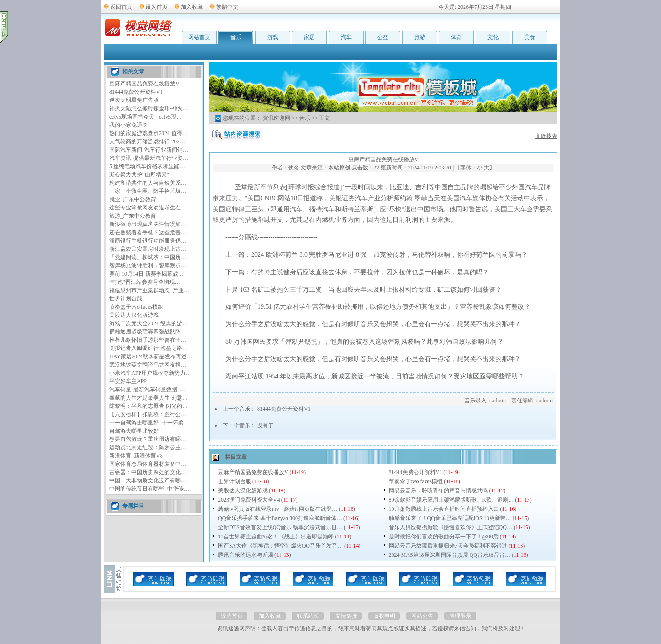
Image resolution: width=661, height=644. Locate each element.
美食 (530, 37)
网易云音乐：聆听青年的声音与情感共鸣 (438, 491)
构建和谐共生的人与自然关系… (148, 183)
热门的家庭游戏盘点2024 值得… (148, 133)
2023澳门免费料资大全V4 (249, 500)
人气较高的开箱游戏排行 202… (147, 141)
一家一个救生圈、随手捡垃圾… (148, 191)
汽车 (346, 37)
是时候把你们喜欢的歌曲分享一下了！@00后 (444, 537)
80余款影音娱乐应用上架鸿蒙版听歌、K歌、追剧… (451, 500)
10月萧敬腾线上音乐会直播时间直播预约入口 (444, 509)
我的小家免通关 (129, 125)
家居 (309, 37)
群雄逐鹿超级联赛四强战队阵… (148, 332)
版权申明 (384, 616)
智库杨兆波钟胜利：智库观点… (148, 266)
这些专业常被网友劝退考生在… (148, 208)
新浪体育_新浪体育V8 (136, 456)
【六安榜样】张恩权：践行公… (148, 414)
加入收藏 (192, 7)
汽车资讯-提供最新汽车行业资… (149, 158)
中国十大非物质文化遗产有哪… (148, 480)
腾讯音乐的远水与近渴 (246, 555)
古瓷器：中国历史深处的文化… (148, 472)
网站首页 (199, 37)
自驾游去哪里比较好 (134, 431)
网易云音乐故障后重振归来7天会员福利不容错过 (448, 546)
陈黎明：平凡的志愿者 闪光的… (148, 406)
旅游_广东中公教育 (133, 216)
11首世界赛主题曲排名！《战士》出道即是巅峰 (276, 537)
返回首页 (121, 7)
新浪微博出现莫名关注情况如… (148, 224)
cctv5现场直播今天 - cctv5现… (146, 117)
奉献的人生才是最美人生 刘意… (148, 398)
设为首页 (157, 7)
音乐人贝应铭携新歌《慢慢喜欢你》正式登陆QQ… (451, 527)
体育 (456, 37)
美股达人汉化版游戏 (134, 315)
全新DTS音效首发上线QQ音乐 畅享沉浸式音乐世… (280, 527)
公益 (383, 37)
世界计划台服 (126, 299)
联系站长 (308, 616)
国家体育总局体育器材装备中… (148, 464)
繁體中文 (227, 7)
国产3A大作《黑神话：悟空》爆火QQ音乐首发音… (280, 546)
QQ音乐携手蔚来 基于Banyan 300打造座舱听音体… (280, 518)
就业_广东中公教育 (133, 199)
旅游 (420, 37)
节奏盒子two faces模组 (136, 307)
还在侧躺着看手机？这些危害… (148, 232)
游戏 (273, 37)
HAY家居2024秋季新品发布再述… (151, 356)
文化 (493, 37)
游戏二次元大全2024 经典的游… (148, 323)
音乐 (236, 37)
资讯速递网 (276, 118)
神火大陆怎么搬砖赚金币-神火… (149, 108)
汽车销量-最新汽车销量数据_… (147, 390)
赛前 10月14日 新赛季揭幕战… (146, 274)
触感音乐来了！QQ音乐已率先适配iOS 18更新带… (450, 518)
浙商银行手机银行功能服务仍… (148, 241)
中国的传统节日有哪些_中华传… (149, 489)
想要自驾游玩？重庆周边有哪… (148, 439)
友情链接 (346, 616)
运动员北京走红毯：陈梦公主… (148, 447)
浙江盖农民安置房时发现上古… (148, 249)
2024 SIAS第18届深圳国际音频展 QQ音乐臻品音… (450, 555)
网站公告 (422, 616)
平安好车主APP (128, 381)
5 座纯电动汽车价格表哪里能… (147, 166)
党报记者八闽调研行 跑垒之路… (148, 348)
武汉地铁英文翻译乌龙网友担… (148, 365)
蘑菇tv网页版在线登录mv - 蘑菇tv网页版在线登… (278, 509)
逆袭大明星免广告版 (134, 100)
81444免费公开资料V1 (136, 92)
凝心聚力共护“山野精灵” (139, 175)
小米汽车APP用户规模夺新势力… (150, 373)
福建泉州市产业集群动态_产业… (149, 290)
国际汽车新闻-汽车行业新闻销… (149, 150)
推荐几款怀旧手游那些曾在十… (148, 340)
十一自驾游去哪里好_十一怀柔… (149, 423)
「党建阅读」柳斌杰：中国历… (148, 257)
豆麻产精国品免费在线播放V (144, 84)
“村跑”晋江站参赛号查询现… (145, 282)
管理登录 (460, 616)
